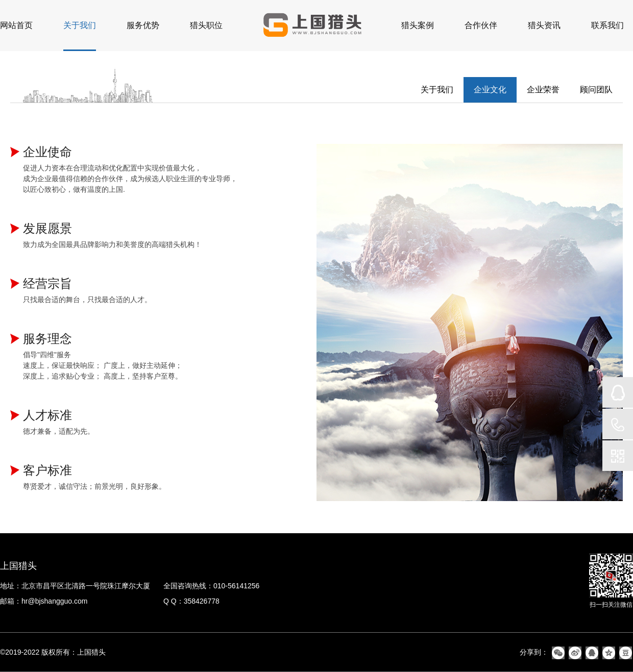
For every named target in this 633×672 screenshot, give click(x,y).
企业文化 (490, 90)
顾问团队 (596, 90)
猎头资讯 (544, 25)
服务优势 (143, 25)
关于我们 (80, 25)
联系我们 (607, 25)
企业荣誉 (543, 90)
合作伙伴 (481, 25)
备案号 (118, 652)
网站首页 (16, 25)
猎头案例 (418, 25)
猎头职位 (206, 25)
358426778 (202, 601)
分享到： (534, 652)
